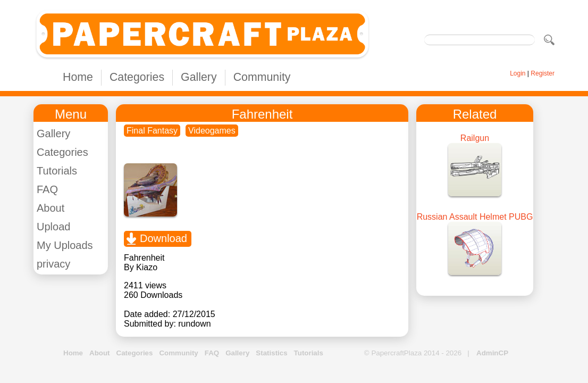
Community (262, 77)
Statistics (271, 353)
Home (78, 77)
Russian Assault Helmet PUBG (475, 217)
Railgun (475, 138)
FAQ (47, 189)
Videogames (212, 131)
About (51, 208)
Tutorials (57, 171)
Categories (137, 77)
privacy (53, 264)
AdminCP (492, 353)
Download (163, 238)
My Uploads (65, 245)
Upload (53, 227)
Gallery (199, 77)
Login (518, 73)
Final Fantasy (152, 131)
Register (543, 73)
